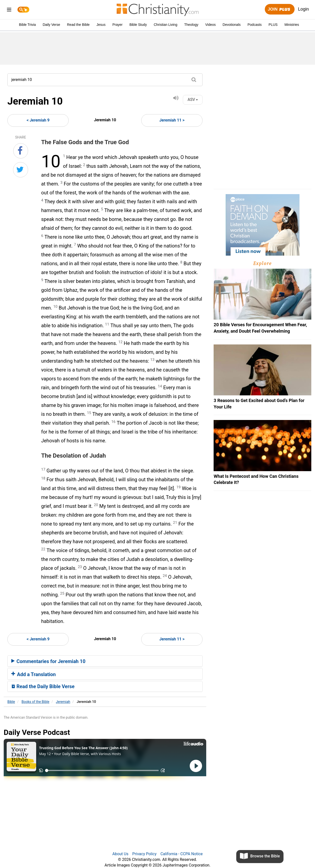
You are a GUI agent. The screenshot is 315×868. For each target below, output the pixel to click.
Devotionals (232, 25)
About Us (120, 854)
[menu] (9, 10)
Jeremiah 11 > (172, 120)
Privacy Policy (145, 854)
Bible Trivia (27, 25)
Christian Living (166, 25)
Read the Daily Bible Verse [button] (43, 686)
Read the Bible (78, 25)
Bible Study (138, 25)
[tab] (105, 661)
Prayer (118, 25)
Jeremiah (63, 702)
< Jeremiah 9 (38, 120)
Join (280, 9)
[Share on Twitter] (21, 170)
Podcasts (255, 25)
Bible (11, 702)
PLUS (273, 25)
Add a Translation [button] (34, 674)
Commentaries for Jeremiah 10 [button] (48, 661)
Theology (191, 25)
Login (303, 9)
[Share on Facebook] (21, 151)
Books (36, 702)
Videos (211, 25)
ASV (193, 100)
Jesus (101, 25)
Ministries (292, 25)
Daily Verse (51, 25)
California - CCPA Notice (182, 854)
